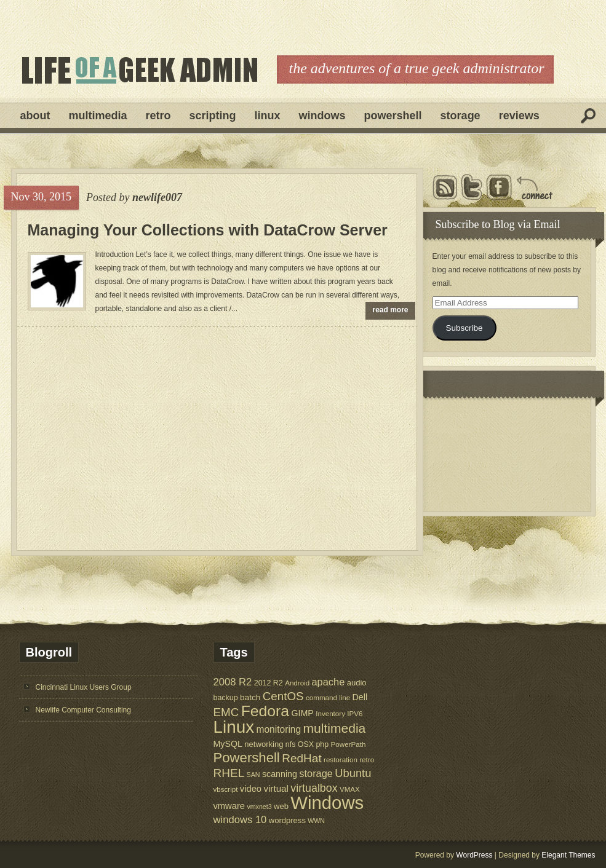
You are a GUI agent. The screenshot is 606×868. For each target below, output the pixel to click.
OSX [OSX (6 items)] (306, 744)
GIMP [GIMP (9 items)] (302, 713)
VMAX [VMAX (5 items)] (350, 789)
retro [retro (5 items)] (367, 759)
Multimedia (98, 116)
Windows (322, 116)
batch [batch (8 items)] (250, 697)
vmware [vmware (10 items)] (229, 806)
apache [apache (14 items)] (329, 682)
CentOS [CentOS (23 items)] (283, 696)
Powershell (393, 116)
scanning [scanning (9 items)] (280, 774)
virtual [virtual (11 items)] (276, 788)
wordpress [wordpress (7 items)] (287, 820)
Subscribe (464, 328)
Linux (268, 116)
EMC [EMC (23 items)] (226, 712)
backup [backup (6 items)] (226, 698)
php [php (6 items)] (322, 744)
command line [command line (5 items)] (328, 697)
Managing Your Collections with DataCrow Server (208, 230)
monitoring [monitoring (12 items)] (278, 729)
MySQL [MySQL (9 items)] (228, 744)
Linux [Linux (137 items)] (234, 727)
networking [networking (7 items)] (264, 744)
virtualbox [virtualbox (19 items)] (314, 788)
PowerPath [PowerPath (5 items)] (349, 744)
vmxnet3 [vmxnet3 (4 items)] (259, 807)
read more (391, 310)
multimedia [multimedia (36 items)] (335, 728)
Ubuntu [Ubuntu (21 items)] (353, 773)
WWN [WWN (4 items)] (316, 821)
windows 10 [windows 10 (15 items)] (240, 820)
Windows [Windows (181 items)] (327, 803)
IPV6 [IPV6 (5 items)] (355, 713)
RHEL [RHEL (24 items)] (229, 773)
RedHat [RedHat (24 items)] (302, 758)
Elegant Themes (568, 855)
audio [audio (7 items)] (357, 683)
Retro (158, 116)
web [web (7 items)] (281, 806)
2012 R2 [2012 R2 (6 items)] (269, 683)
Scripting (213, 116)
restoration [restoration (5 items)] (341, 759)
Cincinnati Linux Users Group (84, 687)
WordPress (474, 855)
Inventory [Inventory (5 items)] (330, 713)
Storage (460, 116)
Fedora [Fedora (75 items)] (265, 711)
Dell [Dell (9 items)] (360, 697)
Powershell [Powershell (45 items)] (247, 758)
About (35, 116)
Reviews (519, 116)
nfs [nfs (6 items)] (291, 744)
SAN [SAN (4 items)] (253, 775)
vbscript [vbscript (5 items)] (226, 789)
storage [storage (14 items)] (316, 773)
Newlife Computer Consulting (83, 710)
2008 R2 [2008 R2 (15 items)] (233, 682)
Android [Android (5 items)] (297, 683)
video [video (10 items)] (251, 789)
